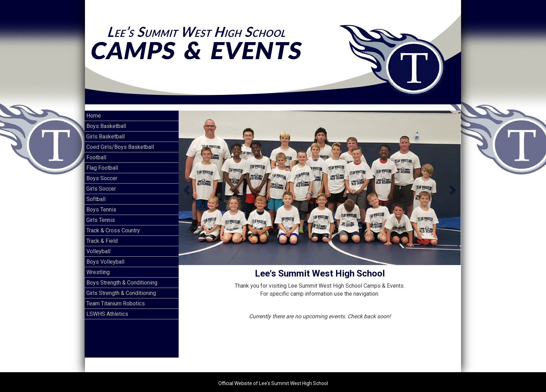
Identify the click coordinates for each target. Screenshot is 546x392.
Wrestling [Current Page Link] (98, 266)
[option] (320, 182)
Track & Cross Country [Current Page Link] (113, 224)
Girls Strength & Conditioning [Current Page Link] (121, 287)
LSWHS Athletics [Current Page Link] (107, 308)
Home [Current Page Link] (94, 109)
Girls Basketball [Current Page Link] (106, 130)
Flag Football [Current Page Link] (102, 162)
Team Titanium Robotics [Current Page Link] (116, 297)
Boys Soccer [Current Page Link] (102, 172)
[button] (186, 182)
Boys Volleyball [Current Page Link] (105, 255)
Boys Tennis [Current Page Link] (101, 203)
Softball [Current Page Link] (96, 193)
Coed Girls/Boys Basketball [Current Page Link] (120, 141)
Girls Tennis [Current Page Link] (101, 214)
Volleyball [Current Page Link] (98, 245)
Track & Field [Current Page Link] (102, 235)
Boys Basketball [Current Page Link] (106, 120)
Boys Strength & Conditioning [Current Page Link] (122, 276)
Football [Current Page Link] (96, 151)
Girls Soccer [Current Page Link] (101, 182)
